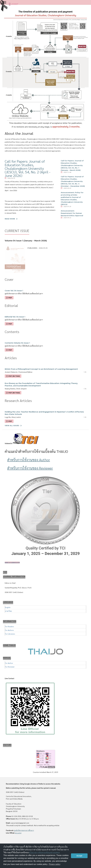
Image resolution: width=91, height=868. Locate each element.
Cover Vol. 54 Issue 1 (14, 291)
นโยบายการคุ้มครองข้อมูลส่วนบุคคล (44, 852)
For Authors (9, 630)
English (8, 607)
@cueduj (18, 833)
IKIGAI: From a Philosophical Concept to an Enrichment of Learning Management (41, 369)
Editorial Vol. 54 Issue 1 (15, 317)
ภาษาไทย (8, 611)
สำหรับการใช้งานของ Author (29, 460)
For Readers (10, 626)
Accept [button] (79, 856)
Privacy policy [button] (55, 864)
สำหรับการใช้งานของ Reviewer (30, 468)
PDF (10, 298)
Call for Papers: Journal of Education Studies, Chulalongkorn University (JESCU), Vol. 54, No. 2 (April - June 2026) (28, 168)
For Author (9, 663)
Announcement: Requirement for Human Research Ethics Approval (72, 213)
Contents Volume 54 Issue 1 (17, 343)
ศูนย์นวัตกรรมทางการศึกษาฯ (24, 830)
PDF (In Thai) (14, 376)
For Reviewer (10, 667)
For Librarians (10, 634)
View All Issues (12, 426)
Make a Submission (12, 563)
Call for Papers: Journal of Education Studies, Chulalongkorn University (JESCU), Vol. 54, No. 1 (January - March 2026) (72, 165)
